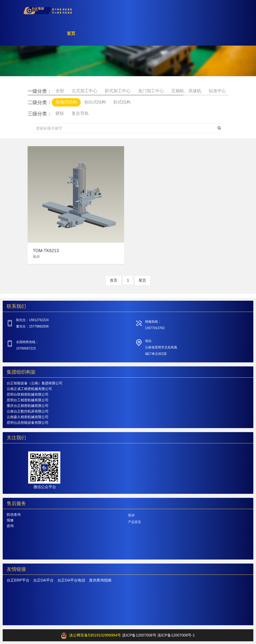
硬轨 (60, 113)
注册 (202, 12)
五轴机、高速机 (186, 91)
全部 (60, 91)
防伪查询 (14, 515)
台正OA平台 (43, 580)
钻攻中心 (217, 91)
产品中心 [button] (131, 36)
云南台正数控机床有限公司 (28, 411)
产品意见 (135, 522)
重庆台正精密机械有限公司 (28, 406)
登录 (221, 12)
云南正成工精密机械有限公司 (29, 389)
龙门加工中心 (151, 91)
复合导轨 (80, 113)
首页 (109, 36)
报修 (10, 520)
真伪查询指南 (100, 580)
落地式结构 (66, 102)
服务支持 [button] (189, 36)
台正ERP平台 (18, 580)
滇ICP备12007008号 (139, 635)
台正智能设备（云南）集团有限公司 (35, 383)
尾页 (142, 280)
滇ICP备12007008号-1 (176, 635)
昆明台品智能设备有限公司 (28, 423)
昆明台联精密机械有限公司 (28, 394)
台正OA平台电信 (71, 580)
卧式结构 (122, 102)
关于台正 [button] (160, 36)
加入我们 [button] (218, 36)
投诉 (131, 515)
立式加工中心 (84, 91)
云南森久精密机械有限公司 (28, 417)
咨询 (10, 526)
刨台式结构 (95, 102)
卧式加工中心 (118, 91)
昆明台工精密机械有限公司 (28, 400)
